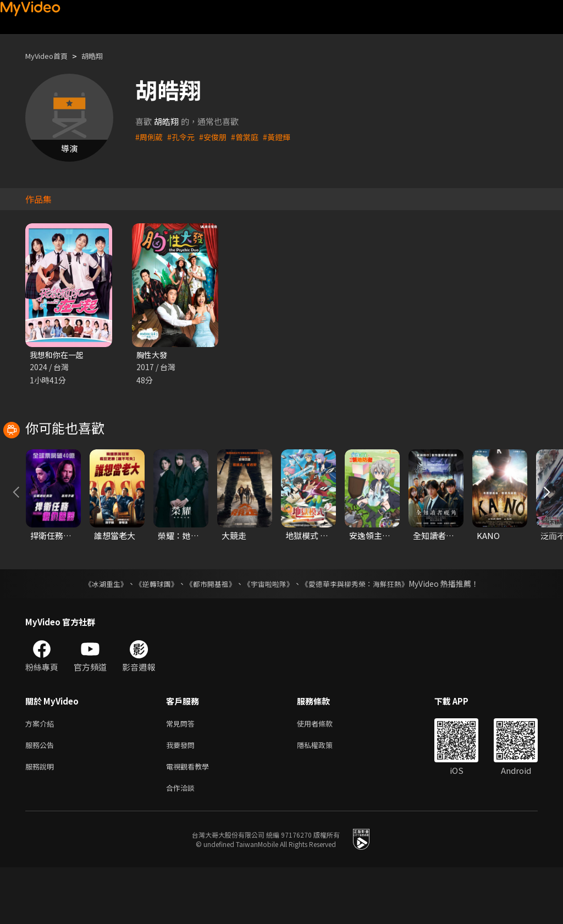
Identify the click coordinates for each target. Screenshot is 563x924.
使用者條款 (324, 774)
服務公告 (42, 797)
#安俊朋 (217, 137)
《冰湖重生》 (96, 634)
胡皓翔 (101, 56)
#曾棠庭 (250, 137)
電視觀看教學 (191, 820)
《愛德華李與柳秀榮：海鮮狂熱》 (362, 634)
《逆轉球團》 (150, 634)
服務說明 (42, 820)
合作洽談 (183, 843)
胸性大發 (153, 355)
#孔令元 (183, 137)
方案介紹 (42, 774)
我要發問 (183, 797)
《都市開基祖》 (208, 634)
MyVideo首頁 (50, 56)
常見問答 (183, 774)
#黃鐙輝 (284, 137)
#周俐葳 (150, 137)
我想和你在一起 (59, 355)
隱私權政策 (324, 797)
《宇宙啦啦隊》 (269, 634)
